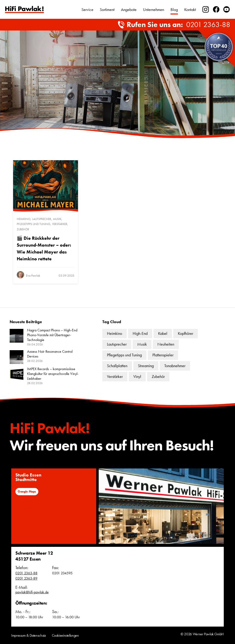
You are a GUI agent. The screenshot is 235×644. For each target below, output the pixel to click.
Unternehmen (154, 10)
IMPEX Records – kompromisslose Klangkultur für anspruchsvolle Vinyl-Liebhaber (53, 374)
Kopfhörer (186, 333)
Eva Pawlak (33, 275)
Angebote (129, 10)
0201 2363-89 (26, 578)
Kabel (163, 333)
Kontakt (190, 10)
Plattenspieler (163, 355)
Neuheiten (166, 344)
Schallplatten (117, 366)
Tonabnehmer (175, 366)
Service (87, 10)
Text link (24, 10)
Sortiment (107, 10)
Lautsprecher (42, 219)
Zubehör (23, 229)
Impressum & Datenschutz (29, 635)
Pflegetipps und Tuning (34, 224)
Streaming (146, 366)
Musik (57, 219)
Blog (174, 10)
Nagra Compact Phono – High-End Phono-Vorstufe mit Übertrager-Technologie (52, 335)
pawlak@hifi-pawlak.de (32, 592)
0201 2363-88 (208, 25)
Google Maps (27, 491)
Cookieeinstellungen (65, 635)
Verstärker (60, 224)
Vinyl (137, 376)
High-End (140, 333)
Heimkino (24, 219)
